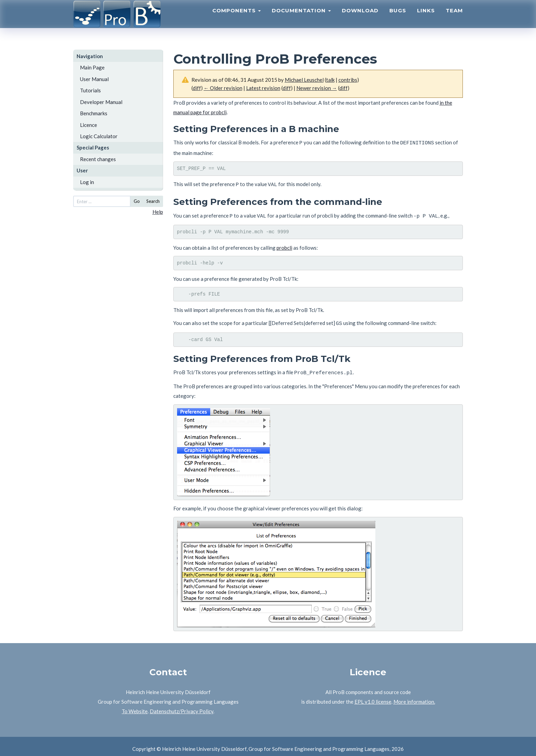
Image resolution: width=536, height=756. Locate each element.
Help (158, 212)
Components (237, 19)
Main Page (92, 67)
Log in (87, 182)
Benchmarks (94, 113)
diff (344, 88)
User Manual (94, 79)
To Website (135, 706)
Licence (89, 125)
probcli (284, 245)
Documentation (301, 19)
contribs (348, 80)
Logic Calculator (99, 136)
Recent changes (98, 159)
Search (153, 201)
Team (454, 19)
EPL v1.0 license (373, 696)
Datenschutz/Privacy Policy (182, 706)
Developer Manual (101, 102)
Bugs (398, 19)
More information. (414, 696)
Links (426, 19)
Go (137, 201)
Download (360, 19)
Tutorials (90, 90)
